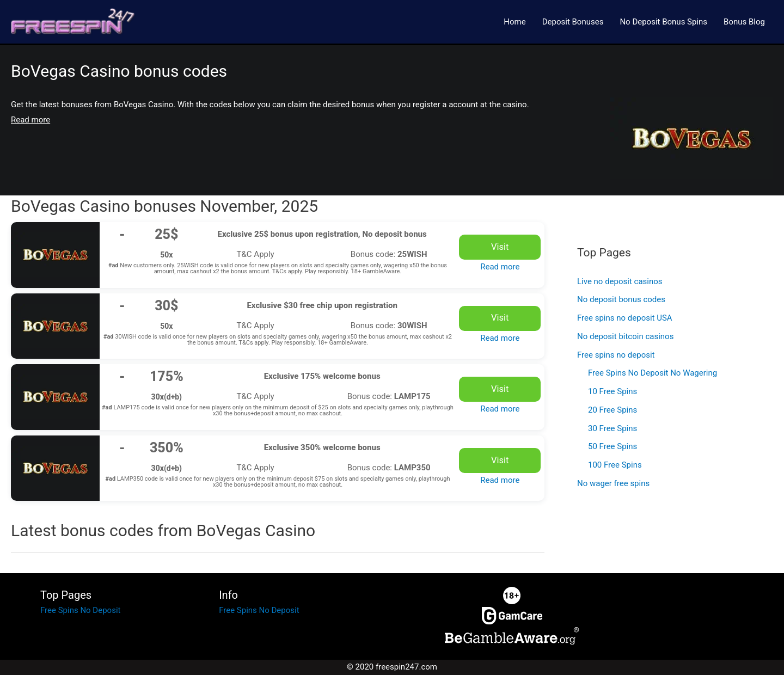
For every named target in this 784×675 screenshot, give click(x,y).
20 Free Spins (612, 410)
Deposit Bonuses (573, 22)
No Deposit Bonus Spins (663, 22)
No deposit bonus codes (621, 299)
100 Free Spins (615, 465)
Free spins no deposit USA (625, 318)
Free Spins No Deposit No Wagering (653, 373)
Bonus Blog (744, 22)
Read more (500, 267)
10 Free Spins (612, 391)
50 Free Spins (612, 446)
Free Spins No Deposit (80, 610)
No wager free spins (613, 483)
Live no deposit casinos (620, 281)
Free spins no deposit (616, 355)
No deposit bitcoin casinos (625, 336)
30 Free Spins (612, 428)
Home (514, 22)
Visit (500, 247)
